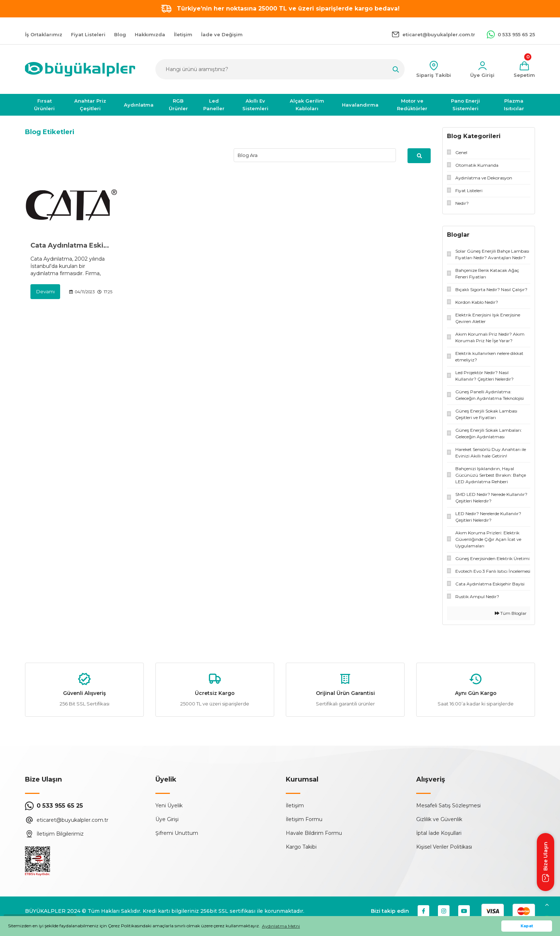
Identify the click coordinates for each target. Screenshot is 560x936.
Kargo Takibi (301, 847)
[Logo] (80, 69)
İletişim (295, 805)
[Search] (280, 69)
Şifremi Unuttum (177, 833)
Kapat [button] (527, 926)
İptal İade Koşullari (439, 833)
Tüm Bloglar (511, 613)
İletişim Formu (304, 819)
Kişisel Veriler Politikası (444, 847)
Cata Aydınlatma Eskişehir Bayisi (71, 246)
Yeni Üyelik (169, 805)
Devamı (46, 292)
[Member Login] (482, 69)
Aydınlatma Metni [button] (281, 926)
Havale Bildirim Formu (314, 833)
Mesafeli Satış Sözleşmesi (448, 805)
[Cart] (524, 69)
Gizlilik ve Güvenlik (439, 819)
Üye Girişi (167, 819)
